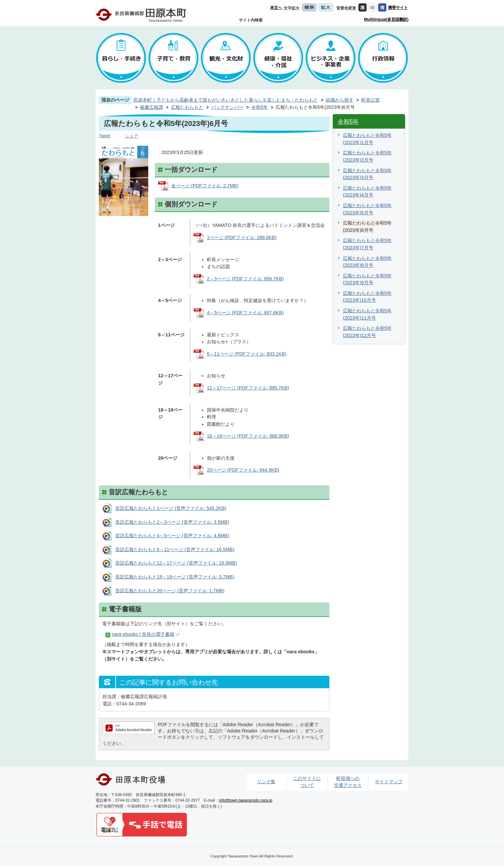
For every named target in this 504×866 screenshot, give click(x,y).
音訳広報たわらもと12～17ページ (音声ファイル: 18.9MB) (176, 563)
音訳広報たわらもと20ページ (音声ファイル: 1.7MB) (170, 591)
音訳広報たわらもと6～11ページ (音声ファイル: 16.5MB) (175, 549)
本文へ (276, 8)
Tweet (105, 136)
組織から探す (340, 100)
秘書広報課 (152, 107)
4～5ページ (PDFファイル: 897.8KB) (245, 313)
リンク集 (266, 782)
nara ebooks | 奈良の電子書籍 (143, 634)
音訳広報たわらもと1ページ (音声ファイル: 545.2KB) (171, 508)
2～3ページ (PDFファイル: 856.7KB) (245, 279)
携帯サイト (398, 8)
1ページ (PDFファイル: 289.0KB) (242, 237)
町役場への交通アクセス (348, 782)
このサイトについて (307, 782)
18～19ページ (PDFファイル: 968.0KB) (248, 436)
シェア (132, 136)
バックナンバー (227, 107)
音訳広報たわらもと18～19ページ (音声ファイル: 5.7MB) (175, 577)
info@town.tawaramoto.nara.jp (246, 800)
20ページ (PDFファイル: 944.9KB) (243, 470)
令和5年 (260, 107)
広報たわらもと (187, 107)
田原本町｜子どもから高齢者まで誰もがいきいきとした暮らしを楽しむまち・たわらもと (226, 100)
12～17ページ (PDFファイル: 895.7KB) (248, 388)
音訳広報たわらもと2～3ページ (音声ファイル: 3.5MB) (172, 522)
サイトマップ (389, 782)
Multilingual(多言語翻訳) (386, 19)
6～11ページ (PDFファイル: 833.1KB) (247, 354)
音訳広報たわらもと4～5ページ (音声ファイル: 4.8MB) (172, 536)
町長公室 (371, 100)
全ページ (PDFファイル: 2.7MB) (205, 186)
